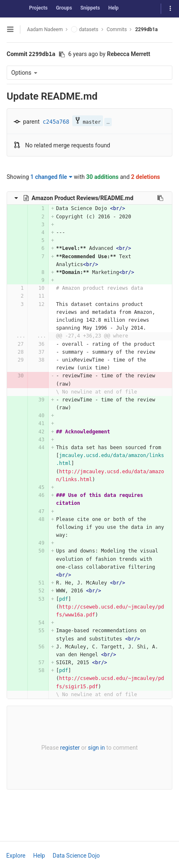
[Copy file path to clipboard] (160, 198)
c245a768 (56, 122)
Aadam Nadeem (45, 29)
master (87, 121)
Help (114, 8)
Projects (38, 8)
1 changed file (51, 177)
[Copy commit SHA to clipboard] (62, 54)
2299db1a (146, 29)
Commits (117, 29)
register (70, 748)
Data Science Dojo (76, 856)
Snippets (90, 8)
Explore (16, 856)
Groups (64, 8)
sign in (97, 748)
